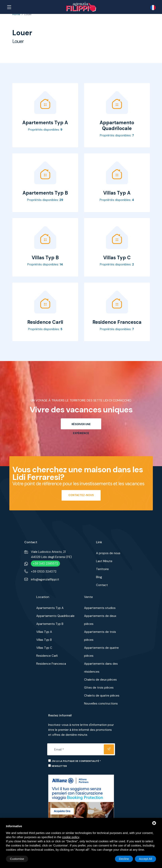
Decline (124, 859)
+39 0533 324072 (44, 571)
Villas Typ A (44, 632)
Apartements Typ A (50, 608)
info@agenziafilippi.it (45, 579)
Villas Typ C (44, 648)
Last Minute (104, 561)
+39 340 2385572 (45, 564)
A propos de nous (108, 553)
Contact (102, 585)
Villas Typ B (44, 640)
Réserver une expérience (81, 426)
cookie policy (71, 837)
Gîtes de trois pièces (99, 688)
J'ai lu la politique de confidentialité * (76, 761)
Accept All (145, 859)
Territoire (102, 569)
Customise (17, 859)
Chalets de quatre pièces (102, 696)
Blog (99, 577)
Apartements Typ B (50, 624)
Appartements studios (100, 608)
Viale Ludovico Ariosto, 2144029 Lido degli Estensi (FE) (51, 554)
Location (43, 597)
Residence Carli (47, 656)
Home (16, 14)
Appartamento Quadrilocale (55, 616)
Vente (88, 597)
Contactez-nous (81, 495)
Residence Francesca (51, 664)
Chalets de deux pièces (100, 680)
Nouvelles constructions (101, 704)
